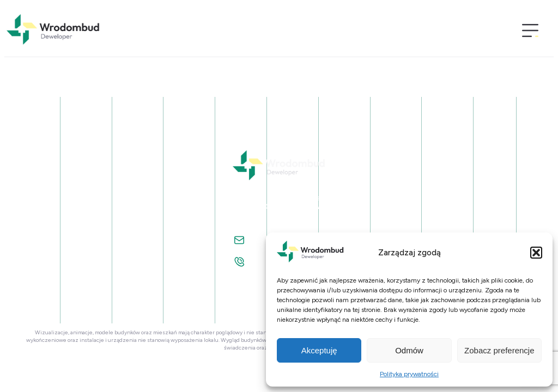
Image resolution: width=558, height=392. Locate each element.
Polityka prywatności (409, 374)
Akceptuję (319, 350)
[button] (536, 253)
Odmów (409, 350)
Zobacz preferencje (499, 350)
